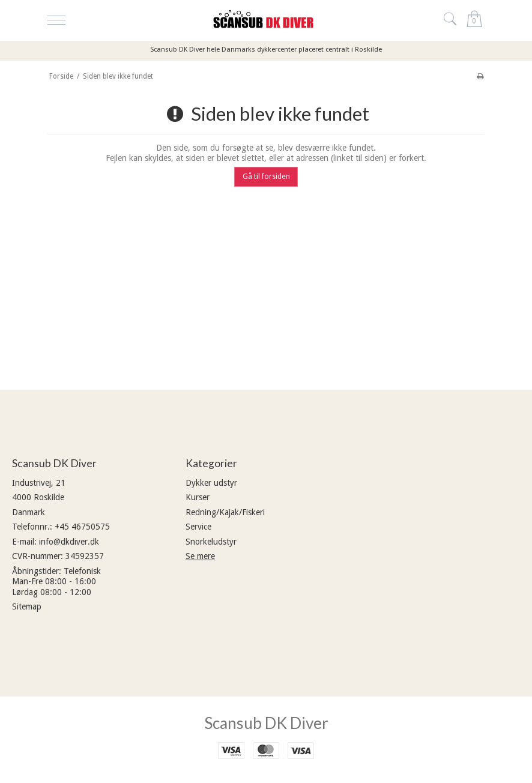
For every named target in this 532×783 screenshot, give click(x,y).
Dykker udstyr (211, 483)
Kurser (198, 497)
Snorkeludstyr (211, 542)
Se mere (200, 556)
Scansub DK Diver (266, 723)
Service (198, 527)
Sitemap (27, 606)
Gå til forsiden (266, 177)
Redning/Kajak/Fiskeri (225, 512)
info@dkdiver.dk (69, 542)
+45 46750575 (82, 527)
